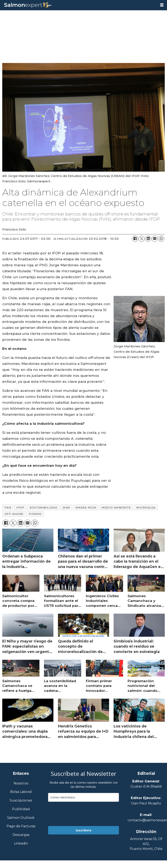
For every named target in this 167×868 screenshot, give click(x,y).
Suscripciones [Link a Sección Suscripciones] (21, 801)
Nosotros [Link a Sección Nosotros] (21, 784)
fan (8, 507)
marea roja (86, 507)
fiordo (35, 514)
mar (66, 507)
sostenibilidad (44, 507)
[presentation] (79, 814)
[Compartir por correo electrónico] (155, 239)
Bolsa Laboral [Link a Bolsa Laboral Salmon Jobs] (21, 792)
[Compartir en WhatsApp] (161, 239)
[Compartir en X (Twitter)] (142, 239)
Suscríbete (83, 830)
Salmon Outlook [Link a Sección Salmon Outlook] (21, 818)
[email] (83, 797)
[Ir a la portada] (78, 5)
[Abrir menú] (162, 5)
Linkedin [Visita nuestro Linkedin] (21, 844)
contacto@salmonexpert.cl (146, 820)
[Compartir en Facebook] (135, 239)
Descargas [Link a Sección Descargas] (21, 835)
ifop (20, 507)
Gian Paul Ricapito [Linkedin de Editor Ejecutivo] (146, 803)
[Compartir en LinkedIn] (148, 239)
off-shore (14, 514)
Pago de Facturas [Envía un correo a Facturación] (21, 826)
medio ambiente (116, 507)
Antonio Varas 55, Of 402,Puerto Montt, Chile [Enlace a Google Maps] (146, 844)
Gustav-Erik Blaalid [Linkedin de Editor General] (146, 786)
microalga (146, 507)
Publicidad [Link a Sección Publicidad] (21, 809)
